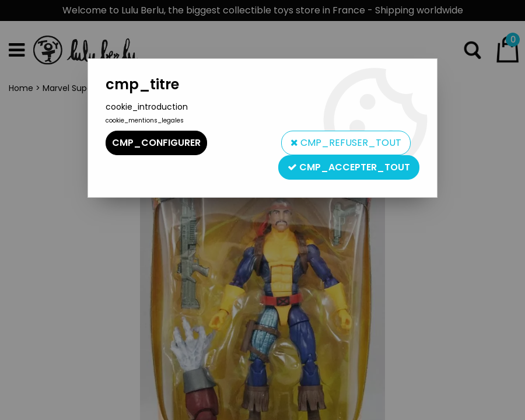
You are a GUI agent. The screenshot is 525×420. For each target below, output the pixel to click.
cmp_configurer (156, 143)
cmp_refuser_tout (346, 143)
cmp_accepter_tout (349, 167)
